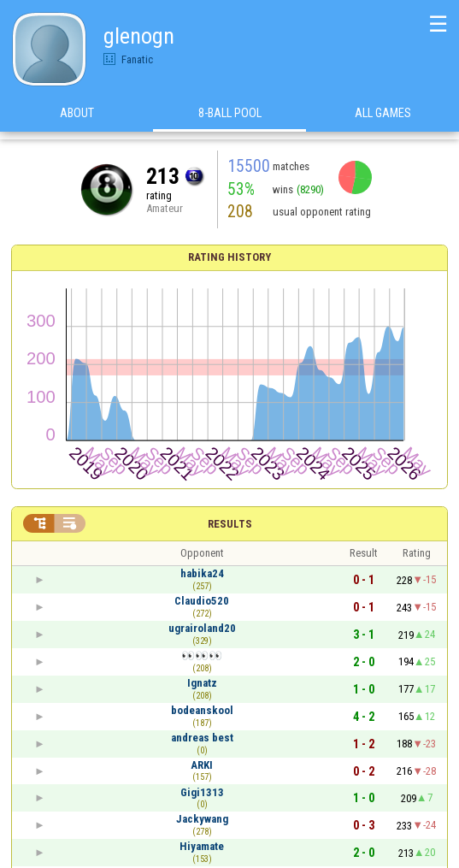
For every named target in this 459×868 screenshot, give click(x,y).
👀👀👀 (202, 655)
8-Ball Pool (230, 119)
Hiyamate (202, 846)
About (77, 119)
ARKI (202, 765)
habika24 (202, 573)
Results (230, 524)
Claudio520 (202, 601)
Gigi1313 (202, 792)
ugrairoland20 (202, 628)
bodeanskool (202, 710)
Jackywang (202, 819)
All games (383, 119)
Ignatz (202, 683)
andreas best (202, 738)
